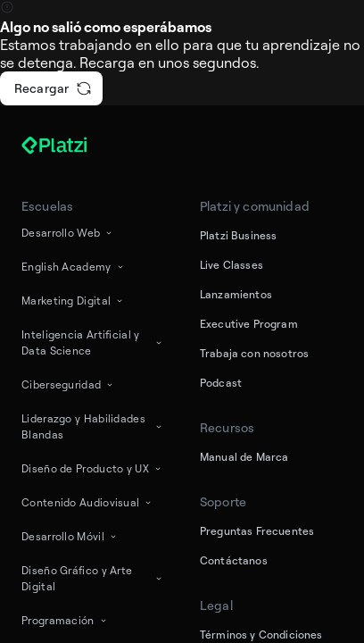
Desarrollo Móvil (70, 536)
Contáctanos (234, 560)
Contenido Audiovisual (87, 502)
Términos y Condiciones (261, 635)
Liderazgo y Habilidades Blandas (93, 426)
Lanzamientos (236, 294)
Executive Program (249, 324)
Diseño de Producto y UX (92, 468)
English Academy (74, 267)
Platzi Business (238, 235)
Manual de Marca (244, 457)
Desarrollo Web (68, 233)
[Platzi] (75, 146)
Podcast (221, 383)
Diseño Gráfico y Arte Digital (93, 578)
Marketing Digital (73, 301)
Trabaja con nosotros (254, 353)
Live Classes (232, 265)
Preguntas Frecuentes (257, 531)
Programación (65, 620)
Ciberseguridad (68, 384)
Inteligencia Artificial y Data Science (93, 342)
